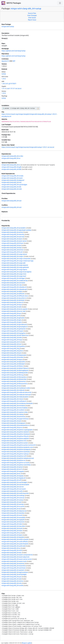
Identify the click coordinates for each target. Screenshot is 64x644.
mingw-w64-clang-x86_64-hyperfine (13, 346)
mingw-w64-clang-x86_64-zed (11, 579)
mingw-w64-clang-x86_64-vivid (12, 550)
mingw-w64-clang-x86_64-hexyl (12, 340)
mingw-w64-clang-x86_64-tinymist (13, 522)
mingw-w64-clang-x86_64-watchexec (14, 568)
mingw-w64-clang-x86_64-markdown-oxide (16, 388)
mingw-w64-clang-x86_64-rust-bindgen (14, 185)
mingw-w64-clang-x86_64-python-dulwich (15, 432)
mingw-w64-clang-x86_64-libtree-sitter (14, 379)
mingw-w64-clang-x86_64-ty (11, 533)
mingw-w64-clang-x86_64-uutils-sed (13, 546)
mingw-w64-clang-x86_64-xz (11, 158)
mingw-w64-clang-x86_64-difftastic (13, 294)
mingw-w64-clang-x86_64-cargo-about (14, 254)
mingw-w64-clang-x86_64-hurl (12, 344)
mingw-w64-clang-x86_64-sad (11, 502)
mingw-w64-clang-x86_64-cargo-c (13, 256)
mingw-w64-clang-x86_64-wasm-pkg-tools (15, 557)
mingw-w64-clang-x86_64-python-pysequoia (16, 449)
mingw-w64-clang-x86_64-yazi (12, 577)
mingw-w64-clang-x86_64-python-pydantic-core (17, 447)
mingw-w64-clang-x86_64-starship (13, 513)
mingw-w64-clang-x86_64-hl (11, 342)
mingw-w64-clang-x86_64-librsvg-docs (14, 377)
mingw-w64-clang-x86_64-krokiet (12, 357)
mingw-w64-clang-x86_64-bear (12, 248)
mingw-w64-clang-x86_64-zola (12, 583)
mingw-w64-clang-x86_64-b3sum (13, 243)
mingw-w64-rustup (8, 27)
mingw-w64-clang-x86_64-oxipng (12, 414)
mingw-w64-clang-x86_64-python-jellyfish (15, 439)
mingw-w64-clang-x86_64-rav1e (12, 469)
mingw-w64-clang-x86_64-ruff (11, 480)
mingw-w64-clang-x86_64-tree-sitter (13, 526)
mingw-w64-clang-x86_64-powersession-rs (16, 425)
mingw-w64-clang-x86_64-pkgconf (13, 180)
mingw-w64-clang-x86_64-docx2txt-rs (14, 298)
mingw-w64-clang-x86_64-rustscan (13, 498)
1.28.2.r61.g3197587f (9, 84)
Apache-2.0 (5, 61)
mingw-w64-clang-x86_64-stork (12, 515)
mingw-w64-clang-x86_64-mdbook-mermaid (16, 395)
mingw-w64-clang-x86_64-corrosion (13, 283)
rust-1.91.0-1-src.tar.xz (14, 88)
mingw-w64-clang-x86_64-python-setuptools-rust (18, 458)
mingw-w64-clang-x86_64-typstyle (13, 537)
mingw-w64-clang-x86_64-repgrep (13, 471)
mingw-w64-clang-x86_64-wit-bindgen (14, 575)
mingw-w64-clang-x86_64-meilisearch (14, 401)
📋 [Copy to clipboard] (38, 108)
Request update (27, 643)
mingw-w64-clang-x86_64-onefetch (13, 410)
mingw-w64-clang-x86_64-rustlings (13, 496)
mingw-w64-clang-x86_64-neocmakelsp (15, 408)
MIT (14, 61)
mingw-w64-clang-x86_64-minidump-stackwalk (17, 403)
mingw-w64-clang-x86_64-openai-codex (15, 412)
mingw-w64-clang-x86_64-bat (11, 245)
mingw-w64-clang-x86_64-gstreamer (14, 329)
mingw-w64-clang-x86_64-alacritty (13, 234)
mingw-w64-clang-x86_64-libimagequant (15, 371)
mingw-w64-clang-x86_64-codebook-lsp (15, 281)
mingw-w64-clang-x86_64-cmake (12, 176)
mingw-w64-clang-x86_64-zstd (12, 189)
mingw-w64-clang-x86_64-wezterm (13, 570)
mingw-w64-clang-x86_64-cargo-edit (14, 263)
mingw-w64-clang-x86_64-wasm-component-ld (17, 555)
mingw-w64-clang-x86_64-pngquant (13, 423)
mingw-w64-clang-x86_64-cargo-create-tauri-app (17, 261)
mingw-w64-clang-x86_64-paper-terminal (15, 419)
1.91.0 (4, 88)
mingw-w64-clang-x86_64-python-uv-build (15, 463)
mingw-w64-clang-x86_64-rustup (26, 9)
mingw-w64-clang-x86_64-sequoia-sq (14, 511)
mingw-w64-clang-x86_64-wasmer (13, 564)
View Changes (32, 15)
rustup (4, 74)
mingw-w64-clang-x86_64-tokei (12, 524)
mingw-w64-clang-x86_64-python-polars (15, 443)
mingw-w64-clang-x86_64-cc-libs (12, 156)
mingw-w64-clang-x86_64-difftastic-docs (15, 296)
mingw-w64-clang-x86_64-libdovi (12, 366)
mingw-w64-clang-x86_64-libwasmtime (15, 384)
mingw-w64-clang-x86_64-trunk (12, 528)
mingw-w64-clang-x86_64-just (11, 353)
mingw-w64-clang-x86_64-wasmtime (14, 566)
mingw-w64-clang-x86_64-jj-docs (12, 351)
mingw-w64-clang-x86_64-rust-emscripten (15, 485)
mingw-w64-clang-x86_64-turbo (12, 531)
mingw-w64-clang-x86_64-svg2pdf (13, 520)
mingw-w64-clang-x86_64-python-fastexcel (16, 434)
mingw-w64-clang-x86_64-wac (12, 553)
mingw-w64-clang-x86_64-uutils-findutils (15, 544)
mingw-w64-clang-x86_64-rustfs (12, 491)
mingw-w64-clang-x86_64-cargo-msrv (14, 274)
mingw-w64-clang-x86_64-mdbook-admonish (17, 392)
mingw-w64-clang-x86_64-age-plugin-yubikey (16, 230)
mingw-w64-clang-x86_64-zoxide (12, 585)
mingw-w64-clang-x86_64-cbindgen (13, 278)
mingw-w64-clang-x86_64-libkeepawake (15, 373)
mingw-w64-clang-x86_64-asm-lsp (13, 237)
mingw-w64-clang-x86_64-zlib (11, 187)
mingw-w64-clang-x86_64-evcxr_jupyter (15, 309)
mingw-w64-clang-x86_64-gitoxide (13, 318)
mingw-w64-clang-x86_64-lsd (11, 386)
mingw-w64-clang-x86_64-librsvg (12, 375)
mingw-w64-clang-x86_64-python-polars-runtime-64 (19, 445)
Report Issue (32, 20)
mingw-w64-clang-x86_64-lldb (11, 169)
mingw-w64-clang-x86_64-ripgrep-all (14, 478)
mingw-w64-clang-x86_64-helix (12, 338)
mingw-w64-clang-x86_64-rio (11, 474)
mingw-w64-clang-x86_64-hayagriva (14, 333)
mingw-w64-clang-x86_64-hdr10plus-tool (15, 335)
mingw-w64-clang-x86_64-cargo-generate (15, 267)
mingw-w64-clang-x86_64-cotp (12, 285)
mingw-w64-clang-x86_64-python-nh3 (14, 441)
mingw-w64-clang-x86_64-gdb (12, 167)
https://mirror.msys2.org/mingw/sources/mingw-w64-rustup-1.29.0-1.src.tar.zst (28, 147)
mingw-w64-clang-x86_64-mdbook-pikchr (15, 397)
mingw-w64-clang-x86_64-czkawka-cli (14, 287)
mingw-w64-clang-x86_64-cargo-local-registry (17, 272)
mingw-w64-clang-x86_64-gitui (12, 322)
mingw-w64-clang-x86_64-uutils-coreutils (15, 539)
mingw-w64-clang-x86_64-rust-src (13, 487)
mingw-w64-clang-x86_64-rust (12, 182)
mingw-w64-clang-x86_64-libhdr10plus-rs (15, 368)
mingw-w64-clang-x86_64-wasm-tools (14, 561)
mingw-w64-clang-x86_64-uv (11, 548)
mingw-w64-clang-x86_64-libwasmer (14, 381)
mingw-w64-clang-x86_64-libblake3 (13, 364)
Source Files (32, 13)
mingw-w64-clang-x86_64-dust (12, 305)
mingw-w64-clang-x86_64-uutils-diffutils (15, 542)
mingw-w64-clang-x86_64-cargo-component (16, 259)
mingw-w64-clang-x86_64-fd (11, 316)
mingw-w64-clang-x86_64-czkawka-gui (14, 289)
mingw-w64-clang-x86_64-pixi (11, 421)
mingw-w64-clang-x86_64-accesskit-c (14, 228)
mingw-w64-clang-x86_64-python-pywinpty (16, 452)
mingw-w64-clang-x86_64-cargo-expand (15, 265)
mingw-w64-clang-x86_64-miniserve (13, 406)
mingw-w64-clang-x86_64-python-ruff (14, 456)
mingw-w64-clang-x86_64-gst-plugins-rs (15, 327)
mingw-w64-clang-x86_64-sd (11, 509)
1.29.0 (4, 79)
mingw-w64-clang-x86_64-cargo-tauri (14, 276)
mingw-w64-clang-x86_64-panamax (13, 417)
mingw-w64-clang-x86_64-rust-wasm (14, 489)
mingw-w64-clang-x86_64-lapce (12, 360)
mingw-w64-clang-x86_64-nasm (12, 178)
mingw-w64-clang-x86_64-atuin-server (14, 241)
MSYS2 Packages (11, 3)
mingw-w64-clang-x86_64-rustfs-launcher (15, 493)
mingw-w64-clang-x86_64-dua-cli (12, 302)
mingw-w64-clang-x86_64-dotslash (13, 300)
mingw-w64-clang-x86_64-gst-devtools (14, 324)
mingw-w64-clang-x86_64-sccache (13, 507)
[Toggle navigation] (60, 3)
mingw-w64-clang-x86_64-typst (12, 535)
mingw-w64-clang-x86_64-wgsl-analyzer (15, 572)
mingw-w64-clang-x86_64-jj (11, 349)
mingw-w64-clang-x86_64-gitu (12, 320)
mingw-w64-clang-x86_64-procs (12, 428)
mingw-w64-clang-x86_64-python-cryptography (17, 430)
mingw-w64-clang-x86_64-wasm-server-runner (17, 559)
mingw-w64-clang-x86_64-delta (12, 292)
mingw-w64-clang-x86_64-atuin (12, 239)
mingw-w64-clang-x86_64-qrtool (12, 467)
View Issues (32, 18)
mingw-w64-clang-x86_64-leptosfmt (13, 362)
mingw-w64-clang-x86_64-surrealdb (13, 517)
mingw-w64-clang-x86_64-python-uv (14, 460)
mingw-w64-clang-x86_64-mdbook (13, 390)
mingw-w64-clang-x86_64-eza (11, 313)
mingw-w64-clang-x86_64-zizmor (12, 581)
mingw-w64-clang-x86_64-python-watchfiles (16, 465)
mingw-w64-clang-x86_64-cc (11, 165)
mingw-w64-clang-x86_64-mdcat (12, 399)
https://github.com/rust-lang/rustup (14, 51)
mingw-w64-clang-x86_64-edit (11, 307)
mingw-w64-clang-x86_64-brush (12, 252)
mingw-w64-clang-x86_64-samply (13, 504)
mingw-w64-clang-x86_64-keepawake (14, 355)
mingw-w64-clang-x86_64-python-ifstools (15, 436)
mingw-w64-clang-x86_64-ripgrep (13, 476)
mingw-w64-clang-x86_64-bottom (13, 250)
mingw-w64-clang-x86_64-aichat (12, 232)
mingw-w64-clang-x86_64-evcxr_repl (13, 311)
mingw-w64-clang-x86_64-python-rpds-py (15, 454)
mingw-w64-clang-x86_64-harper (12, 331)
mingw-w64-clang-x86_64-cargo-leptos (14, 270)
